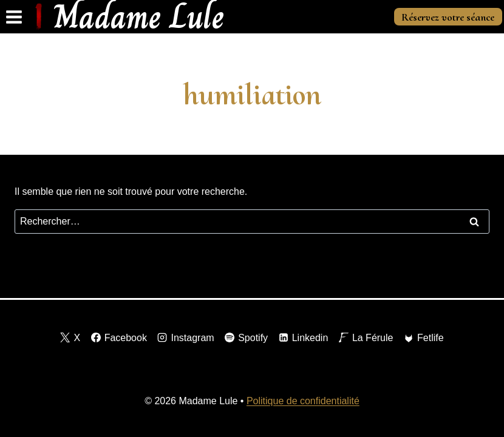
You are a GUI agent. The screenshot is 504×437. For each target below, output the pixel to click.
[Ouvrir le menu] (14, 17)
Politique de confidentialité (303, 401)
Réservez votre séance (448, 17)
